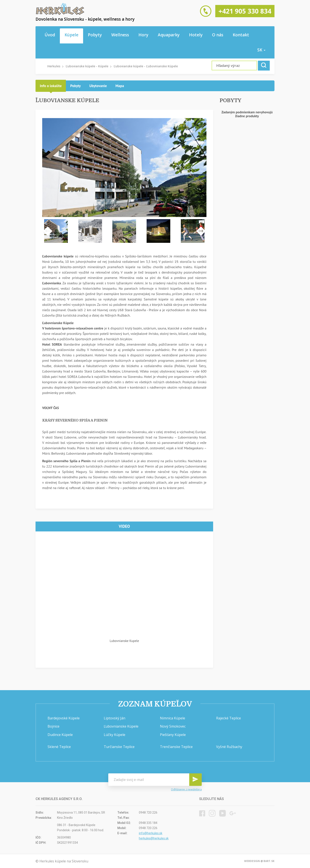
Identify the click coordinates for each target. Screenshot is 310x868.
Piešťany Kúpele (173, 735)
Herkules (54, 66)
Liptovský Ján (115, 718)
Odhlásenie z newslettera (186, 789)
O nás (218, 35)
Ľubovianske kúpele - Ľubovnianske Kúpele (146, 66)
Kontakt (241, 35)
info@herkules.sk (151, 833)
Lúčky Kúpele (115, 735)
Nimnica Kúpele (173, 718)
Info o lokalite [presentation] (51, 86)
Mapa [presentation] (120, 86)
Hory (143, 35)
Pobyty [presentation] (75, 86)
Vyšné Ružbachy (229, 747)
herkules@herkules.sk (154, 838)
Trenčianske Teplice (176, 747)
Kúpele (71, 35)
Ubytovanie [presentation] (98, 86)
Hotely (196, 35)
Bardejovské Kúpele (64, 718)
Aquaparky (169, 35)
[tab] (51, 86)
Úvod (50, 35)
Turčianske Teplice (119, 747)
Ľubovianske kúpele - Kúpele (87, 66)
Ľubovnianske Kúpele (121, 726)
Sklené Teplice (59, 747)
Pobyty (95, 35)
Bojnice (53, 726)
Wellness (120, 35)
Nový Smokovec (173, 726)
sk (261, 50)
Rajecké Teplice (229, 718)
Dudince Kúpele (60, 735)
